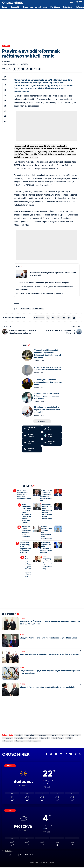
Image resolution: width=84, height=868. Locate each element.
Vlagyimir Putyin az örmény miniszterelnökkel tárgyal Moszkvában (49, 638)
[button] (67, 2)
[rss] (32, 449)
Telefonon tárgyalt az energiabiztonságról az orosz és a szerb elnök (49, 654)
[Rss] (80, 754)
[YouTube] (56, 754)
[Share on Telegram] (27, 69)
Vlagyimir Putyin (38, 309)
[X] (52, 429)
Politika (23, 618)
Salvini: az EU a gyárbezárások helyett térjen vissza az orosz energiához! (47, 396)
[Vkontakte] (32, 442)
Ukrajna (53, 735)
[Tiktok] (52, 436)
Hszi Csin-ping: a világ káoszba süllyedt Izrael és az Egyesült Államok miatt (28, 567)
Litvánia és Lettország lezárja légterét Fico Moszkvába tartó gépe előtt (47, 410)
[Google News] (61, 754)
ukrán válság (30, 735)
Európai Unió (32, 738)
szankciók (19, 738)
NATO (69, 738)
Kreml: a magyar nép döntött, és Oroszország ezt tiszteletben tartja (47, 563)
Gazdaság (6, 46)
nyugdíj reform (25, 309)
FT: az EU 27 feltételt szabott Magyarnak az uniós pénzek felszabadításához (24, 494)
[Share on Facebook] (15, 69)
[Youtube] (32, 436)
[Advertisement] (42, 26)
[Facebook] (32, 429)
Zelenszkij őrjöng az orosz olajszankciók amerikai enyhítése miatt (48, 382)
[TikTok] (66, 754)
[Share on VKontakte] (23, 69)
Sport (22, 668)
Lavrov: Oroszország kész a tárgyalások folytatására (41, 293)
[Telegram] (52, 442)
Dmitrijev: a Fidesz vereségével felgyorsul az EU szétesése (26, 532)
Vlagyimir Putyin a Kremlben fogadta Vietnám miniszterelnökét (47, 687)
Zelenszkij (44, 738)
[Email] (31, 69)
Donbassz (8, 741)
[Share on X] (19, 69)
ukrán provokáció (33, 741)
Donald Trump (58, 738)
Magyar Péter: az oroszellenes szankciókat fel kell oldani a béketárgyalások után (46, 495)
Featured (42, 735)
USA (62, 735)
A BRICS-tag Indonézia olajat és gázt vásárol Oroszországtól (44, 283)
